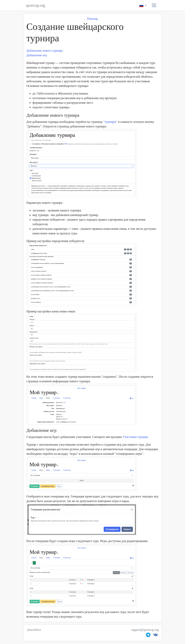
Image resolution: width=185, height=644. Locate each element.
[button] (154, 5)
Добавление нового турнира (45, 51)
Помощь (92, 19)
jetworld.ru (34, 630)
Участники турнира (135, 437)
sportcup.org (35, 5)
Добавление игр (37, 55)
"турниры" (110, 122)
